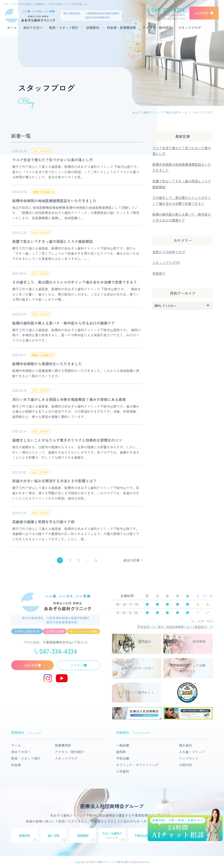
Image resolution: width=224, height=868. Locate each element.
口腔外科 (186, 765)
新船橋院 (83, 836)
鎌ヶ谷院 (53, 836)
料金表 (16, 765)
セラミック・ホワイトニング (137, 765)
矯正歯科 (186, 745)
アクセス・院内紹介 (157, 27)
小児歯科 (123, 771)
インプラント (189, 758)
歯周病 (121, 752)
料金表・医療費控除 (122, 27)
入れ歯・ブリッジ (192, 752)
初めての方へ (33, 27)
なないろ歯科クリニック (112, 835)
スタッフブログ (190, 27)
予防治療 (123, 758)
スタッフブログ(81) (166, 262)
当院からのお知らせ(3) (169, 252)
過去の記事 (131, 560)
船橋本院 (24, 836)
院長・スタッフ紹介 (64, 27)
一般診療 (123, 745)
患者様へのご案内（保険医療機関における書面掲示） (173, 627)
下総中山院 (141, 836)
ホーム (12, 27)
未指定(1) (159, 273)
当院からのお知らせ (43, 192)
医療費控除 (63, 745)
